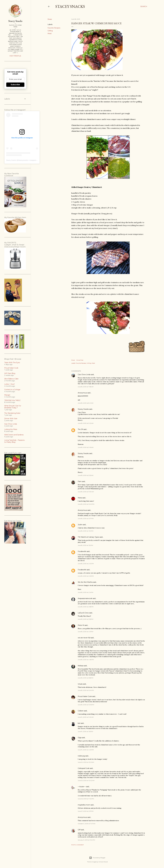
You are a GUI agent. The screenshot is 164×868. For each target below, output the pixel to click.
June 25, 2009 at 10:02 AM (86, 780)
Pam (80, 481)
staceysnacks (23, 160)
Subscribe (15, 85)
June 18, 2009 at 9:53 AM (86, 475)
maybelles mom (84, 805)
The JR (80, 429)
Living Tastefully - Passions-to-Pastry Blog (15, 441)
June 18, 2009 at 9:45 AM (86, 447)
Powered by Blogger (97, 858)
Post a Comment (78, 845)
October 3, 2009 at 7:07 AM (87, 824)
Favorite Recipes (54, 28)
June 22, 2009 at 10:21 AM (86, 762)
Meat (50, 34)
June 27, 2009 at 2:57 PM (86, 811)
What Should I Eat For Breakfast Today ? (13, 407)
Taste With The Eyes (12, 363)
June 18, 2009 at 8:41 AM (86, 403)
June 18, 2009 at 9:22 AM (86, 423)
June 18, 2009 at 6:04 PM (86, 690)
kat (79, 723)
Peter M (81, 625)
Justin (80, 525)
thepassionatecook (85, 598)
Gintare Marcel (103, 862)
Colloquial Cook (84, 768)
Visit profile (15, 56)
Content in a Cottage (12, 390)
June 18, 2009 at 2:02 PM (86, 564)
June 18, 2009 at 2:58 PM (86, 607)
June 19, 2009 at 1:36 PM (85, 731)
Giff (79, 830)
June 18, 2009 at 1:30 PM (86, 531)
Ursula (80, 684)
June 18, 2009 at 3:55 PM (86, 619)
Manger (7, 395)
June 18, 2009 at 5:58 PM (86, 678)
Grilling (50, 31)
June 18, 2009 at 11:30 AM (86, 492)
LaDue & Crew (83, 613)
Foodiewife (82, 551)
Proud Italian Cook (85, 696)
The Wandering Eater (12, 413)
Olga (80, 738)
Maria (80, 498)
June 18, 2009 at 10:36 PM (86, 705)
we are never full (84, 638)
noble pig (81, 756)
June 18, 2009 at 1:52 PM (85, 545)
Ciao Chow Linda (84, 375)
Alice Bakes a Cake (11, 379)
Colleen (81, 711)
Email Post (80, 360)
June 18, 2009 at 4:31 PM (86, 632)
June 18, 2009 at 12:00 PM (86, 504)
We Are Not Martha (85, 582)
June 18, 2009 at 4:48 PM (86, 660)
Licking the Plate (11, 429)
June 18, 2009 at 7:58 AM (86, 387)
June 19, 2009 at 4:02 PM (86, 750)
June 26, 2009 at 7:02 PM (86, 799)
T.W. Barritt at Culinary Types (88, 537)
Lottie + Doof (9, 384)
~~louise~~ (82, 787)
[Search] (144, 6)
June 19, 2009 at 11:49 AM (86, 717)
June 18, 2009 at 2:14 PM (86, 592)
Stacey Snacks (70, 6)
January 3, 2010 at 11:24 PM (86, 840)
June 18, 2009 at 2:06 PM (86, 576)
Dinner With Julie (11, 419)
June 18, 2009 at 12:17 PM (86, 518)
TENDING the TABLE (12, 400)
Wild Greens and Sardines (14, 435)
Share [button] (50, 19)
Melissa (81, 666)
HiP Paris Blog (10, 373)
